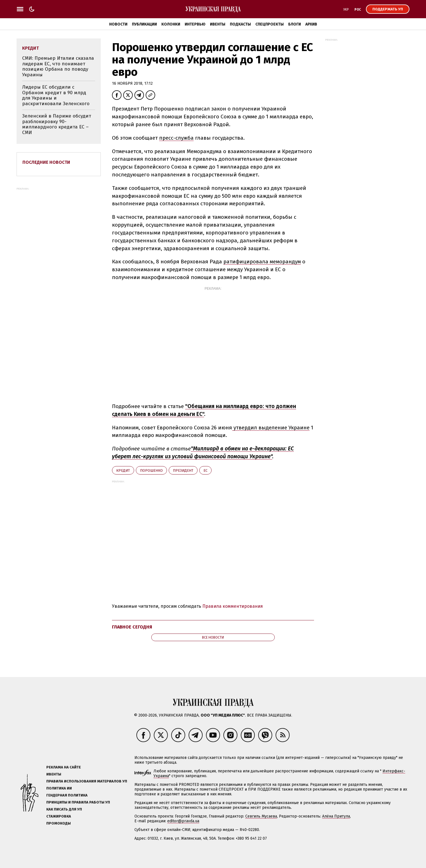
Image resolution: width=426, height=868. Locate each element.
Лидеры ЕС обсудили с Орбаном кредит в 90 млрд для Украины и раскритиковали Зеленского (56, 95)
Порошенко (151, 470)
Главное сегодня (132, 627)
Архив (311, 24)
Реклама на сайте (64, 767)
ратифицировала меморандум (262, 262)
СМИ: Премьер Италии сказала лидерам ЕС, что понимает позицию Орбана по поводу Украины (58, 66)
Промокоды (59, 823)
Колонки (171, 24)
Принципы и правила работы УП (78, 802)
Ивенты (218, 24)
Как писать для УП (64, 809)
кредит (123, 470)
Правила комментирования (233, 606)
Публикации (144, 24)
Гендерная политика (67, 795)
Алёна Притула (336, 816)
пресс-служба (176, 138)
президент (183, 470)
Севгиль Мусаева (261, 816)
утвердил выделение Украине (271, 428)
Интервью (195, 24)
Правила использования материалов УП (87, 781)
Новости (118, 24)
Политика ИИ (59, 788)
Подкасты (240, 24)
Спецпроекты (270, 24)
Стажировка (59, 816)
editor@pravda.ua (183, 821)
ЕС (205, 470)
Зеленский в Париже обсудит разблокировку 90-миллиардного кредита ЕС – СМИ (57, 124)
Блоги (295, 24)
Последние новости (46, 162)
